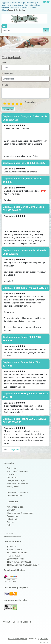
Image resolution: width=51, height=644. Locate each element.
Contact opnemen (15, 496)
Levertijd (11, 474)
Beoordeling (30, 102)
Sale (9, 525)
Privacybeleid (13, 486)
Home (4, 51)
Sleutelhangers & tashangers (20, 513)
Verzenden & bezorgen (17, 471)
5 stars (21, 104)
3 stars (13, 104)
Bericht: (5, 85)
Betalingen (12, 468)
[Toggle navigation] (4, 26)
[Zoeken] (22, 31)
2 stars (9, 104)
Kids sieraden (13, 519)
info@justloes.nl (16, 559)
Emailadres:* (7, 74)
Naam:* (5, 62)
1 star (5, 104)
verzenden (8, 109)
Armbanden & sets (15, 507)
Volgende (15, 449)
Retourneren (12, 477)
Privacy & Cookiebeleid (17, 10)
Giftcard (10, 522)
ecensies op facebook (18, 493)
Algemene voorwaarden (18, 483)
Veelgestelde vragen (16, 480)
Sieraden (11, 510)
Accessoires (12, 516)
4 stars (17, 104)
